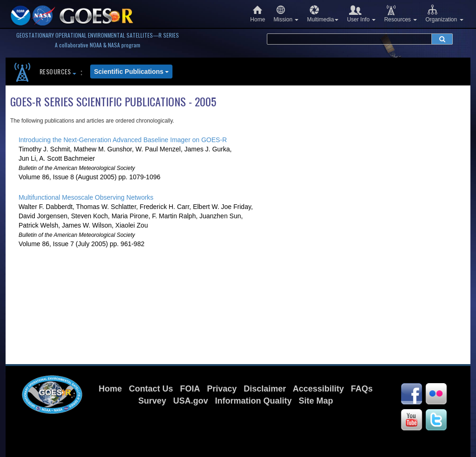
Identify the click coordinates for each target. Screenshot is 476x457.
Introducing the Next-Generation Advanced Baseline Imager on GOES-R (123, 140)
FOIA (190, 389)
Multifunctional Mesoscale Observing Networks (86, 197)
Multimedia (323, 14)
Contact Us (151, 389)
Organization (444, 14)
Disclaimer (265, 389)
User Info (361, 14)
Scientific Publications (131, 72)
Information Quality (254, 401)
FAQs (362, 389)
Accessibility (318, 389)
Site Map (316, 401)
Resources (400, 14)
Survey (152, 401)
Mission (286, 14)
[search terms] (349, 39)
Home (258, 14)
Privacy (222, 389)
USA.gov (190, 401)
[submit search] (442, 39)
